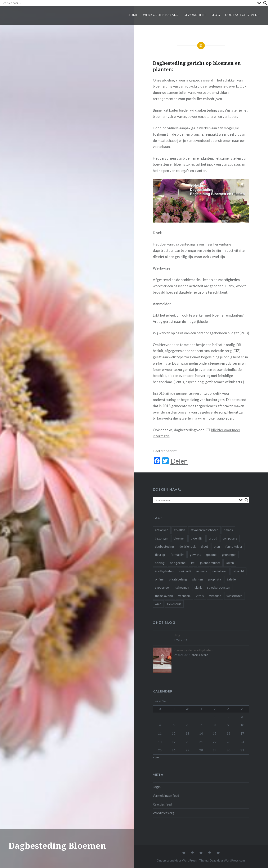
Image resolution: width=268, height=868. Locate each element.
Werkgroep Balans (161, 15)
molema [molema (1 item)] (202, 571)
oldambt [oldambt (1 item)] (238, 571)
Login (157, 787)
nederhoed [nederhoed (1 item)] (220, 571)
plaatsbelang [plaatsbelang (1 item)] (178, 579)
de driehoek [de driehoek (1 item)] (187, 546)
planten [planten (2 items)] (198, 579)
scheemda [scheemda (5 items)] (182, 587)
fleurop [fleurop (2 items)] (160, 555)
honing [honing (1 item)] (160, 563)
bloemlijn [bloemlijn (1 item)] (197, 538)
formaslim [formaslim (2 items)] (177, 555)
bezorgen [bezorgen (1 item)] (162, 538)
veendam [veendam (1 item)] (184, 596)
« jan (156, 757)
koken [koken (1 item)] (230, 563)
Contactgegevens (242, 15)
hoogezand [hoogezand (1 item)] (178, 563)
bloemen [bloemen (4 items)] (179, 538)
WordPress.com (234, 860)
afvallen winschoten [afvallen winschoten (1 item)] (204, 530)
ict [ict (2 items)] (193, 563)
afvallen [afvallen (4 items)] (179, 530)
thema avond (200, 655)
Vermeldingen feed (166, 795)
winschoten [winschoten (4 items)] (234, 596)
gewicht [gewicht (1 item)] (195, 555)
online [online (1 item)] (159, 579)
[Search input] (129, 3)
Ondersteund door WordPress (177, 860)
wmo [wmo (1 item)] (158, 604)
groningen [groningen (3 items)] (229, 555)
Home (133, 15)
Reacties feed (162, 804)
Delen (179, 461)
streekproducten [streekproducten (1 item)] (219, 587)
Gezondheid (195, 15)
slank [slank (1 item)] (198, 587)
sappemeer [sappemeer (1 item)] (162, 587)
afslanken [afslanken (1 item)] (162, 530)
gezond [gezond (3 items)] (211, 555)
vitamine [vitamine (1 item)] (215, 596)
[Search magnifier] (265, 3)
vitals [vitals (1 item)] (200, 596)
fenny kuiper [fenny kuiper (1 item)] (234, 546)
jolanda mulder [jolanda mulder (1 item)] (210, 563)
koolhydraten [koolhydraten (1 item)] (164, 571)
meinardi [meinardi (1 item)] (185, 571)
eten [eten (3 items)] (217, 546)
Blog (215, 15)
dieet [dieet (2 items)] (205, 546)
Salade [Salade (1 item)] (231, 579)
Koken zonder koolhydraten (193, 650)
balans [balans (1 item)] (228, 530)
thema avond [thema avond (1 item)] (164, 596)
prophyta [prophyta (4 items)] (215, 579)
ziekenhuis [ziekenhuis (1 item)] (174, 604)
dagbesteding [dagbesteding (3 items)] (164, 546)
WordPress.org (164, 813)
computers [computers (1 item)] (230, 538)
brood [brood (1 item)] (213, 538)
